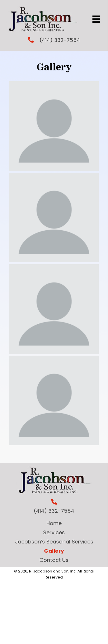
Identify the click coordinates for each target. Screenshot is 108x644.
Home (54, 523)
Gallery (54, 551)
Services (54, 532)
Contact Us (54, 560)
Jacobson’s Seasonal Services (54, 542)
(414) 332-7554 (60, 40)
